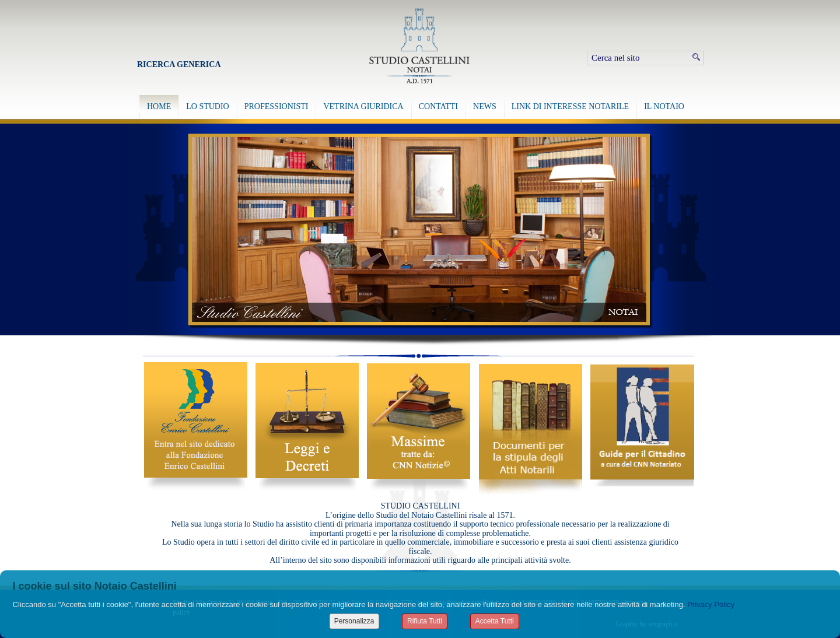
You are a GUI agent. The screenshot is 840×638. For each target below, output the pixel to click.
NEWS (485, 106)
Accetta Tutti (495, 621)
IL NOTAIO (664, 106)
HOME (159, 106)
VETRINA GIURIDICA (363, 106)
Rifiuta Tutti (425, 621)
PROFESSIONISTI (276, 106)
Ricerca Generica (179, 64)
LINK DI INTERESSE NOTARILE (570, 106)
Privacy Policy (711, 604)
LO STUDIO (208, 106)
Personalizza (354, 621)
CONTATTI (438, 106)
